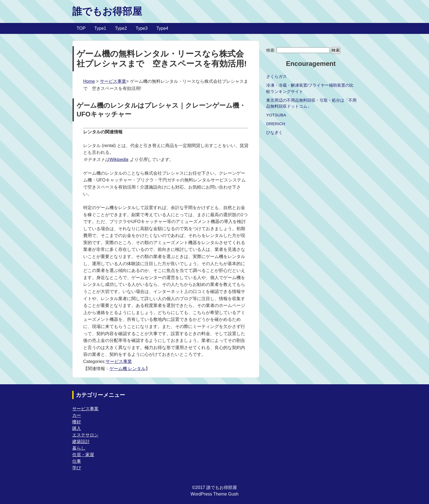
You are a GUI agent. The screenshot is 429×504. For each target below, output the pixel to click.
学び (77, 468)
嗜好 (77, 422)
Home (89, 81)
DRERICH (276, 124)
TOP (81, 28)
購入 (77, 428)
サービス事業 (113, 81)
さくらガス (276, 76)
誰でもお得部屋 (107, 11)
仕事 (77, 461)
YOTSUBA (276, 115)
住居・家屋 (83, 455)
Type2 (121, 28)
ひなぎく (274, 132)
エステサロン (85, 435)
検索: (271, 50)
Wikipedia (119, 159)
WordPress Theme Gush (214, 494)
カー (77, 415)
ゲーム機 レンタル (127, 369)
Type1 (100, 28)
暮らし (79, 448)
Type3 (142, 28)
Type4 (162, 28)
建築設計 (81, 442)
